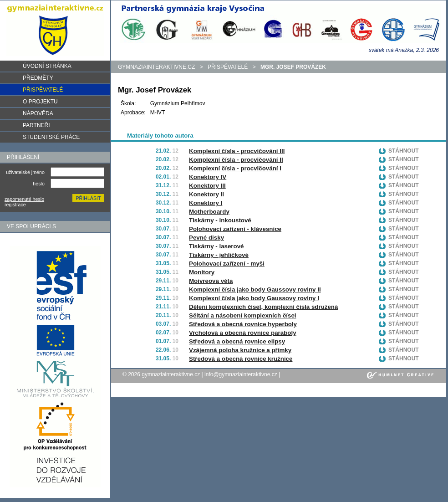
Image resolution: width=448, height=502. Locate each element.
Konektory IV (208, 177)
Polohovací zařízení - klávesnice (235, 229)
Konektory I (206, 203)
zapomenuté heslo (24, 199)
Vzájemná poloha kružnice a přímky (240, 350)
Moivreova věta (211, 281)
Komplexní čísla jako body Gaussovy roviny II (255, 289)
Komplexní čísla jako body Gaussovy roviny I (254, 298)
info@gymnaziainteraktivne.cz (241, 374)
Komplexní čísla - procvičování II (236, 160)
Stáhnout (404, 151)
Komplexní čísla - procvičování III (237, 151)
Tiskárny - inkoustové (220, 220)
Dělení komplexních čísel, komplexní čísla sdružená (263, 307)
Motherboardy (209, 212)
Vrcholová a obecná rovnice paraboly (243, 333)
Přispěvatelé (228, 67)
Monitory (202, 272)
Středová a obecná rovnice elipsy (237, 341)
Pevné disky (206, 238)
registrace (15, 205)
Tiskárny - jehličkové (219, 255)
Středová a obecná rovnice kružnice (241, 359)
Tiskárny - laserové (216, 246)
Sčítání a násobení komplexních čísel (243, 315)
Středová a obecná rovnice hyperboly (243, 324)
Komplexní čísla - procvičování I (235, 168)
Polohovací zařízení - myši (227, 264)
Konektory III (207, 186)
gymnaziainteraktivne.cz (156, 67)
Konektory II (206, 194)
